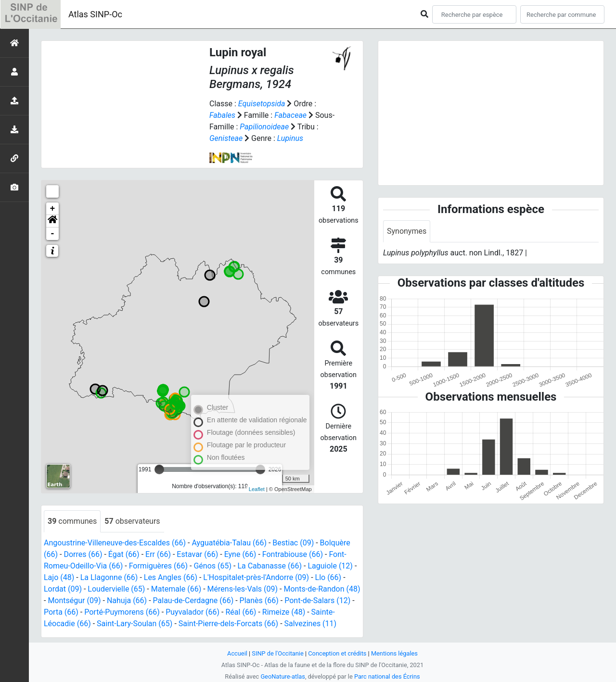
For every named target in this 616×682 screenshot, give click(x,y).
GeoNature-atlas (283, 676)
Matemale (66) (176, 589)
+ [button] (53, 209)
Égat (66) (124, 554)
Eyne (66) (240, 554)
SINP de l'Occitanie (277, 653)
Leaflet (257, 489)
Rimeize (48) (284, 612)
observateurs (132, 521)
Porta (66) (61, 612)
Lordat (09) (63, 589)
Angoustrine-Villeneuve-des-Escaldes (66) (115, 543)
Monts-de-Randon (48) (322, 589)
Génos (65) (212, 566)
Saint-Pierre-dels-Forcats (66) (228, 624)
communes (72, 521)
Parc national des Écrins (387, 676)
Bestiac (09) (293, 543)
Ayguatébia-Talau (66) (229, 543)
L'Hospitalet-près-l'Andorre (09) (256, 577)
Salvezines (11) (311, 624)
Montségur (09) (74, 600)
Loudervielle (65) (116, 589)
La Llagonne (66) (109, 577)
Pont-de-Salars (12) (317, 600)
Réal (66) (241, 612)
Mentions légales (394, 653)
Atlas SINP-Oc (95, 14)
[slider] (159, 469)
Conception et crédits (337, 653)
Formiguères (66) (158, 566)
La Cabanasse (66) (269, 566)
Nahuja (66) (127, 600)
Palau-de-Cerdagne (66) (193, 600)
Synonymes (407, 231)
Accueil (237, 653)
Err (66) (158, 554)
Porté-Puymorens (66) (122, 612)
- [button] (53, 234)
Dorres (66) (83, 554)
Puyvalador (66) (192, 612)
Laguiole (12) (330, 566)
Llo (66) (328, 577)
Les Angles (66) (171, 577)
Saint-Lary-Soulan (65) (135, 624)
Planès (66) (259, 600)
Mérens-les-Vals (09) (243, 589)
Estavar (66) (197, 554)
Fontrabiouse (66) (293, 554)
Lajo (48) (59, 577)
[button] (52, 221)
